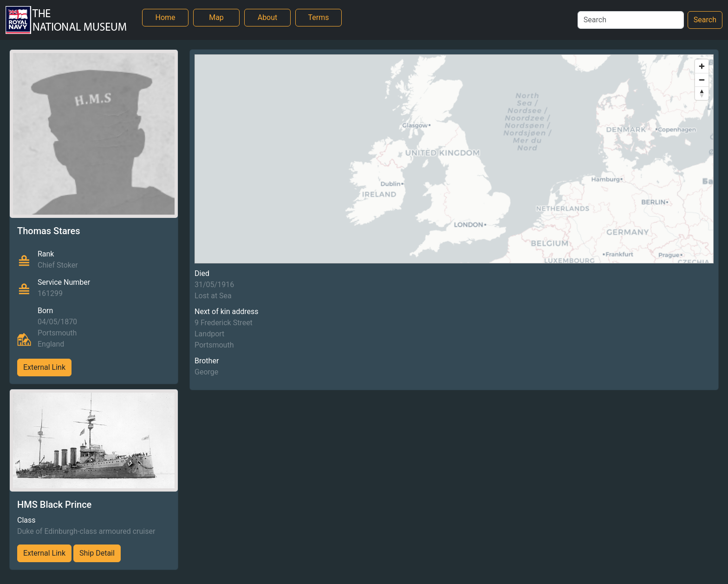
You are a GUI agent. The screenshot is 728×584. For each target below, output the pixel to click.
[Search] (631, 20)
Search (705, 20)
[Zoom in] (702, 66)
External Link (44, 367)
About (268, 17)
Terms (319, 17)
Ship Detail (97, 553)
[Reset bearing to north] (702, 93)
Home (165, 17)
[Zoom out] (702, 80)
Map (216, 17)
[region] (454, 159)
